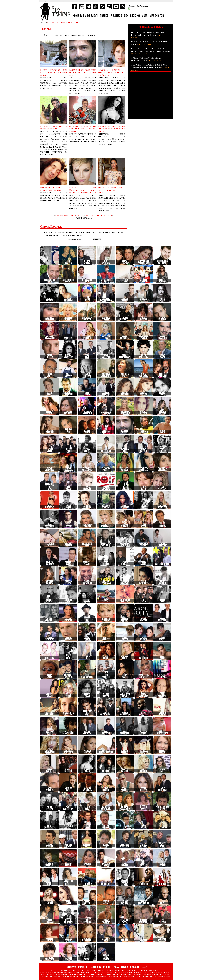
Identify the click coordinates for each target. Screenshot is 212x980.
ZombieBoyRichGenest (106, 957)
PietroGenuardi (106, 827)
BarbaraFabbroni (87, 337)
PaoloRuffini (50, 808)
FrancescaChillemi (68, 544)
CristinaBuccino (162, 413)
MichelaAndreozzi (68, 752)
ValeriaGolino (50, 940)
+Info (160, 1)
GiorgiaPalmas (50, 582)
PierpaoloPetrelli (68, 827)
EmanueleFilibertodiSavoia (50, 486)
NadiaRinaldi (144, 770)
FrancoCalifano (50, 563)
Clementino (106, 413)
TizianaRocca (125, 921)
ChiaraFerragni (106, 394)
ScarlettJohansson (144, 883)
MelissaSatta (144, 733)
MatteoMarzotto (87, 733)
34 (81, 215)
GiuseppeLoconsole (50, 601)
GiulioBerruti (162, 582)
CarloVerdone (87, 375)
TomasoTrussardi (144, 921)
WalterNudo (87, 959)
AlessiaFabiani (125, 281)
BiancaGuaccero (68, 356)
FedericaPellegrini (50, 526)
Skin (162, 903)
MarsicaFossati (162, 714)
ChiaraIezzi (162, 394)
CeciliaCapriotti (162, 375)
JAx (87, 620)
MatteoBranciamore (68, 733)
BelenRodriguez (125, 337)
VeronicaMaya (106, 940)
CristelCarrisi (144, 413)
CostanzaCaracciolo (125, 413)
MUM (144, 16)
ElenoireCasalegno (68, 469)
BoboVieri (87, 356)
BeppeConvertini (162, 337)
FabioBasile (68, 507)
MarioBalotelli (144, 714)
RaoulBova (106, 846)
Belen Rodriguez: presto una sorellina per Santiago (111, 190)
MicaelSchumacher (162, 733)
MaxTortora (106, 733)
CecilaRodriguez (144, 375)
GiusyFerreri (87, 601)
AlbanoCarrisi (87, 262)
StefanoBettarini (68, 921)
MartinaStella (50, 733)
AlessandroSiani (106, 281)
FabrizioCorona (106, 507)
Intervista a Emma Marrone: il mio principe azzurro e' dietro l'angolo (83, 190)
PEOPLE (85, 16)
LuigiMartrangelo (87, 676)
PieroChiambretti (50, 827)
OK (166, 1)
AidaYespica (68, 262)
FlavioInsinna (162, 526)
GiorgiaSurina (68, 582)
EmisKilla (68, 488)
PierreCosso (87, 827)
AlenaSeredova (125, 262)
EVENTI (94, 16)
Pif (125, 828)
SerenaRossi (68, 902)
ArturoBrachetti (125, 319)
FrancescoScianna (162, 544)
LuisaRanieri (125, 676)
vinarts (144, 941)
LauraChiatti (125, 639)
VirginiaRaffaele (162, 940)
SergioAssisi (106, 902)
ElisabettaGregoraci (144, 469)
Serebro (162, 884)
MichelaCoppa (87, 752)
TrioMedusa (162, 921)
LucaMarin (162, 657)
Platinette (162, 828)
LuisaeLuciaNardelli (106, 675)
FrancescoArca (87, 544)
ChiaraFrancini (125, 394)
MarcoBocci (87, 695)
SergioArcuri (87, 902)
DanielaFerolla (106, 431)
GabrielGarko (68, 563)
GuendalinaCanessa (125, 601)
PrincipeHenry (68, 846)
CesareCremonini (68, 394)
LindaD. (87, 657)
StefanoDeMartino (87, 920)
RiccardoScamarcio (125, 846)
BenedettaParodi (144, 337)
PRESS (116, 967)
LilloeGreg (68, 657)
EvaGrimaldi (162, 488)
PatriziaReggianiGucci (144, 807)
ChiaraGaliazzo (144, 394)
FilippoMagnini (125, 526)
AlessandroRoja (87, 281)
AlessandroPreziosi (68, 281)
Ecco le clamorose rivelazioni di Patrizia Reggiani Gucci (149, 34)
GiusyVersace (106, 601)
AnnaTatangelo (50, 319)
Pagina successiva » (102, 215)
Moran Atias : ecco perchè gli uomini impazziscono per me (111, 129)
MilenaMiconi (162, 752)
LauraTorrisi (162, 639)
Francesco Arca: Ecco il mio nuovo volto (54, 127)
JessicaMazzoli (125, 620)
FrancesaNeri (50, 544)
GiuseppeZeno (68, 601)
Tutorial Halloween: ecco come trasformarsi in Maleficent (149, 66)
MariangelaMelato (68, 714)
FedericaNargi (144, 507)
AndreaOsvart (125, 300)
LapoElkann (87, 639)
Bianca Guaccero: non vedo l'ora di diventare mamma (54, 73)
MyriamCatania (125, 770)
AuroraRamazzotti (50, 337)
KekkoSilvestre (50, 639)
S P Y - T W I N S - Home (57, 23)
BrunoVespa (162, 356)
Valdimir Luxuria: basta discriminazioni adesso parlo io (83, 129)
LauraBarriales (106, 639)
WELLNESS (116, 16)
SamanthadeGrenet (68, 883)
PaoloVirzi (87, 808)
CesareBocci (50, 394)
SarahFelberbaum (87, 883)
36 (87, 215)
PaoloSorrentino (68, 808)
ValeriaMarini (68, 940)
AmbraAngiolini (68, 300)
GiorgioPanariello (106, 582)
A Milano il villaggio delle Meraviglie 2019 (146, 59)
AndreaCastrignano (106, 300)
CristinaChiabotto (50, 431)
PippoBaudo (144, 827)
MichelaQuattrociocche (106, 752)
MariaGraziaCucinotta (144, 694)
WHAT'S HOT (83, 967)
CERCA (144, 967)
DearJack (68, 450)
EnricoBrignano (125, 488)
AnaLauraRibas (87, 299)
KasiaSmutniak (162, 620)
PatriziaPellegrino (125, 808)
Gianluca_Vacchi (162, 564)
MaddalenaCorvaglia (144, 676)
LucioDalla (50, 676)
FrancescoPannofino (125, 544)
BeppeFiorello (50, 356)
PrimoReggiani (50, 846)
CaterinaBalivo (125, 375)
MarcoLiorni (106, 695)
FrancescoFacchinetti (106, 544)
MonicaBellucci (68, 770)
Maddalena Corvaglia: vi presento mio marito (54, 189)
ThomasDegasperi (106, 921)
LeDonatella (50, 657)
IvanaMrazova (68, 620)
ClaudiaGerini (50, 413)
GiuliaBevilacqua (144, 582)
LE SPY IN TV (96, 967)
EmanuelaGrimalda (162, 469)
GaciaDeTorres (106, 562)
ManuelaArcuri (50, 695)
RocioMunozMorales (144, 864)
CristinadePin (68, 431)
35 (84, 215)
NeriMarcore (50, 789)
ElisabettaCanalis (125, 469)
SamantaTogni (50, 883)
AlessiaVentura (162, 281)
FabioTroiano (87, 507)
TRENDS (104, 16)
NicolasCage (68, 789)
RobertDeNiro (162, 845)
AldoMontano (106, 262)
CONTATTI (107, 967)
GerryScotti (144, 563)
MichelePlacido (125, 752)
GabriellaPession (87, 563)
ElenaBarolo (144, 450)
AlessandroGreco (50, 281)
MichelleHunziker (144, 752)
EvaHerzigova (50, 507)
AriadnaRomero (106, 319)
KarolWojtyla (144, 620)
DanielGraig (87, 431)
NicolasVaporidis (87, 789)
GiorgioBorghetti (87, 582)
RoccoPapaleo (125, 865)
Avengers (68, 338)
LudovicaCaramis (68, 676)
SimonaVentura (125, 902)
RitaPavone (144, 846)
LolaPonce (106, 657)
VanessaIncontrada (87, 940)
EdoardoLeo (125, 450)
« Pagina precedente (66, 215)
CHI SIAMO (71, 967)
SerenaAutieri (50, 902)
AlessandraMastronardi (144, 262)
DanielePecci (125, 431)
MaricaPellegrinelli (106, 714)
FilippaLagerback (106, 526)
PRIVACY (125, 967)
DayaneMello (50, 450)
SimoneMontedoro (144, 902)
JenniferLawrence (106, 620)
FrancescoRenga (144, 544)
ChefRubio (87, 394)
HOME (76, 16)
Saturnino (106, 884)
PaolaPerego (144, 789)
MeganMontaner (125, 733)
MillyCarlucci (50, 770)
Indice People (74, 23)
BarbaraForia (106, 337)
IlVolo (144, 601)
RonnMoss (162, 865)
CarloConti (50, 375)
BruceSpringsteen (125, 356)
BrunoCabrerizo (144, 356)
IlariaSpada (162, 601)
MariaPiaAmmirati (162, 694)
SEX (126, 16)
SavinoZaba (125, 883)
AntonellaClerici (68, 319)
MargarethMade (125, 695)
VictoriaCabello (125, 940)
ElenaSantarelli (50, 469)
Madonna (162, 677)
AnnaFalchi (162, 300)
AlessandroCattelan (162, 262)
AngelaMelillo (144, 300)
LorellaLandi (125, 657)
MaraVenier (68, 695)
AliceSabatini (50, 300)
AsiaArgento (144, 319)
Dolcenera (106, 451)
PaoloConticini (162, 789)
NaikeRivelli (162, 770)
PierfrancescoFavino (162, 808)
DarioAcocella (144, 431)
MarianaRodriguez (50, 714)
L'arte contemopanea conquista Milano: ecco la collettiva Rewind (150, 50)
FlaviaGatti (144, 526)
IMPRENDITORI (157, 16)
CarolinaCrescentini (106, 375)
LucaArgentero (144, 657)
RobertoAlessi (87, 865)
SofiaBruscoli (50, 921)
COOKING (135, 16)
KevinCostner (68, 639)
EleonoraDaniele (106, 469)
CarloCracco (68, 375)
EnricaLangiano (106, 488)
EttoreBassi (144, 488)
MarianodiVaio (87, 713)
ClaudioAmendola (87, 413)
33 (79, 215)
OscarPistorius (125, 789)
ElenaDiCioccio (162, 449)
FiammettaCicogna (87, 526)
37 (90, 215)
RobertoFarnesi (106, 865)
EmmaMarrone (87, 488)
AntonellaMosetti (87, 319)
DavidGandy (162, 431)
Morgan (106, 771)
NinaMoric (106, 789)
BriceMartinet (106, 356)
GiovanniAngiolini (125, 582)
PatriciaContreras (106, 808)
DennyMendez (87, 450)
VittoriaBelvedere (50, 959)
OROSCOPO (135, 967)
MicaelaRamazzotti (50, 752)
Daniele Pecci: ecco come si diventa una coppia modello (83, 73)
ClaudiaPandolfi (68, 413)
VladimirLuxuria (68, 959)
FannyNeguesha (125, 507)
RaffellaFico (87, 846)
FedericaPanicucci (162, 507)
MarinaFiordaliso (125, 714)
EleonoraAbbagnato (87, 469)
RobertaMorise (68, 865)
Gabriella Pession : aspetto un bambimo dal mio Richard (111, 73)
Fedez (68, 526)
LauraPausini (144, 639)
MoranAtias (87, 770)
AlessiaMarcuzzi (144, 281)
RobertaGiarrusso (50, 865)
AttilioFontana (162, 319)
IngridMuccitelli (50, 620)
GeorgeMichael (125, 563)
